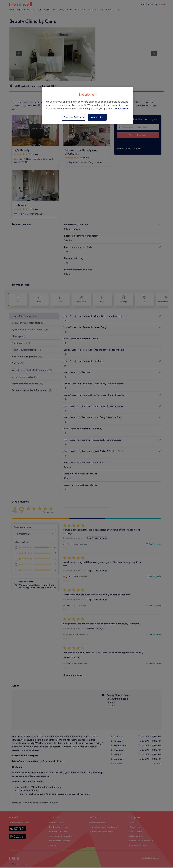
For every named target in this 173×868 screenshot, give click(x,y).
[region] (88, 105)
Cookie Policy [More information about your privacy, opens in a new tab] (121, 109)
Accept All (97, 117)
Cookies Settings (74, 117)
